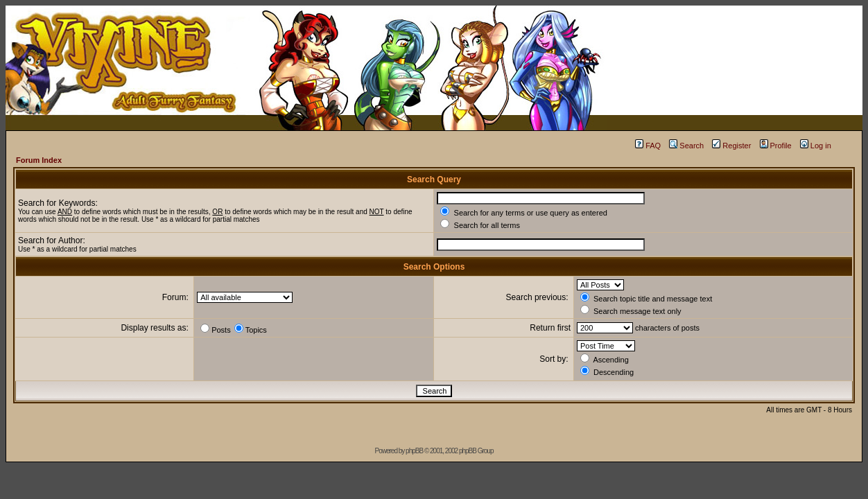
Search (686, 146)
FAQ (648, 146)
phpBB (414, 451)
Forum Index (39, 160)
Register (731, 146)
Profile (776, 146)
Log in (816, 146)
